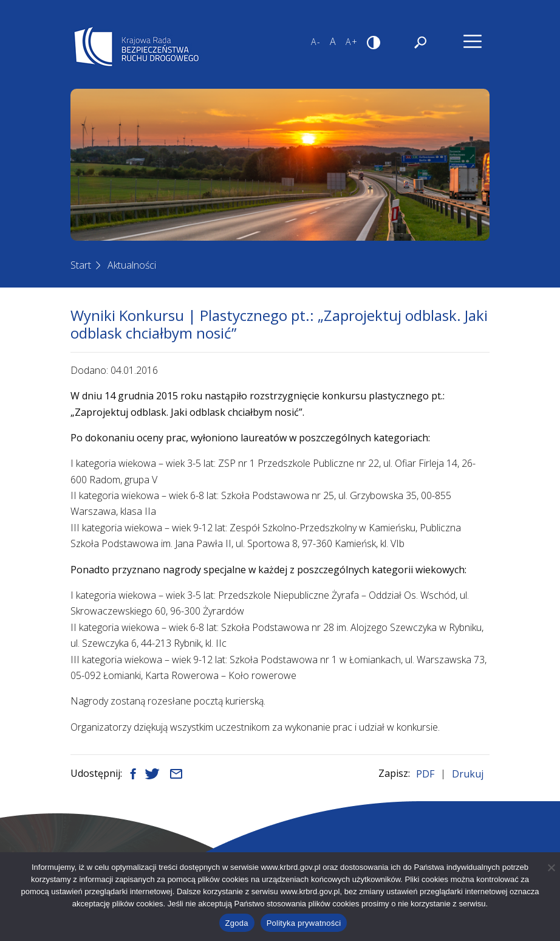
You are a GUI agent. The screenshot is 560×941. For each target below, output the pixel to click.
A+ (352, 42)
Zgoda (237, 923)
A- (316, 42)
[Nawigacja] (473, 41)
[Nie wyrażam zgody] (551, 867)
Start (81, 265)
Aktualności (132, 265)
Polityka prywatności (304, 923)
